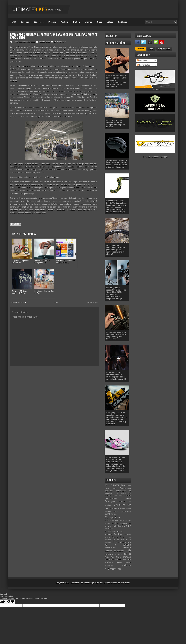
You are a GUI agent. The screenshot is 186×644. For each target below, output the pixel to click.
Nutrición (118, 554)
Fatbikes (118, 534)
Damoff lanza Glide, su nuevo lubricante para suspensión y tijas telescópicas (116, 336)
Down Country (125, 521)
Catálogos (123, 22)
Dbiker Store (155, 89)
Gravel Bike (118, 537)
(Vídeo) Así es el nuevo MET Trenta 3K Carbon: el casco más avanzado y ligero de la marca (117, 164)
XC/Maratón (113, 569)
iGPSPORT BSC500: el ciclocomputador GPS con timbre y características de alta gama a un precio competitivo (116, 81)
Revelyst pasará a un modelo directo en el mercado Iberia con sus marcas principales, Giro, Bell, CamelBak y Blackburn (117, 418)
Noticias (42, 42)
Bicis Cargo (118, 495)
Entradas (142, 61)
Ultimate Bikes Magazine (81, 583)
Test (124, 560)
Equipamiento (114, 531)
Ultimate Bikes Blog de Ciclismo (117, 583)
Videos (110, 22)
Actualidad (109, 491)
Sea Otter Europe (113, 560)
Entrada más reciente (19, 299)
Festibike (127, 535)
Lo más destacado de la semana (118, 544)
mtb (128, 550)
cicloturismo (111, 514)
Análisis (64, 22)
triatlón (119, 562)
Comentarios (143, 65)
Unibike (128, 562)
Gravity (128, 537)
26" (106, 485)
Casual (128, 499)
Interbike (108, 540)
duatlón (107, 523)
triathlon (109, 562)
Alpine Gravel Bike (123, 493)
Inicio (57, 299)
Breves (128, 495)
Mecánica (127, 547)
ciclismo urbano (112, 512)
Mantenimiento (111, 547)
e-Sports (120, 526)
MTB (14, 22)
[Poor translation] (11, 602)
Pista (107, 557)
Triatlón (76, 22)
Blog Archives (164, 49)
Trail (129, 560)
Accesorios (125, 488)
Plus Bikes (116, 557)
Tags (151, 49)
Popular (141, 49)
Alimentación (121, 491)
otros (48, 42)
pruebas (127, 557)
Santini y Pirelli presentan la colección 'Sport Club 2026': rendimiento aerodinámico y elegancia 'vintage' (116, 293)
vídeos (126, 565)
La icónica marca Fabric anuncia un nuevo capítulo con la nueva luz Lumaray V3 (116, 376)
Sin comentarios (60, 42)
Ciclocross (39, 22)
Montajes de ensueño (115, 551)
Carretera (25, 22)
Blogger (164, 157)
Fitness (107, 537)
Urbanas (88, 22)
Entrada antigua (92, 299)
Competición (113, 517)
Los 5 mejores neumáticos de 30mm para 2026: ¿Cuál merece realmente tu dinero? (116, 250)
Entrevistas (109, 528)
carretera (111, 498)
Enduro (127, 526)
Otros (100, 22)
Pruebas (52, 22)
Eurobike (108, 535)
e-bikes (115, 523)
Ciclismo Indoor (125, 509)
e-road (113, 526)
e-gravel (124, 523)
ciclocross (126, 511)
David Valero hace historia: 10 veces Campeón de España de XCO (115, 123)
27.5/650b (114, 485)
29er (123, 485)
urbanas (109, 565)
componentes (111, 520)
